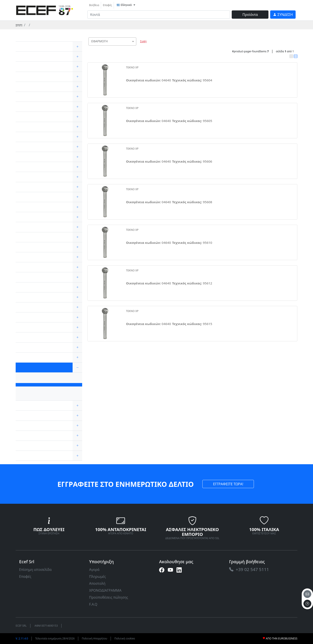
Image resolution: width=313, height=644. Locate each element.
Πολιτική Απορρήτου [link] (94, 638)
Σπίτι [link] (19, 25)
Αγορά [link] (94, 570)
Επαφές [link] (107, 5)
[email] (307, 594)
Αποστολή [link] (97, 583)
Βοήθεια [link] (94, 5)
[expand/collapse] (77, 47)
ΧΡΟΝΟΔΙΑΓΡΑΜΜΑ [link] (105, 590)
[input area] (159, 15)
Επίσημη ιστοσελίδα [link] (35, 570)
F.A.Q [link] (93, 604)
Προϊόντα (250, 15)
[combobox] (112, 41)
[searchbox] (134, 47)
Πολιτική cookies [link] (125, 638)
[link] (45, 10)
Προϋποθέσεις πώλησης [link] (109, 597)
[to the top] (307, 604)
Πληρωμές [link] (97, 576)
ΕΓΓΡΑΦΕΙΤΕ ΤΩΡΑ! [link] (228, 484)
